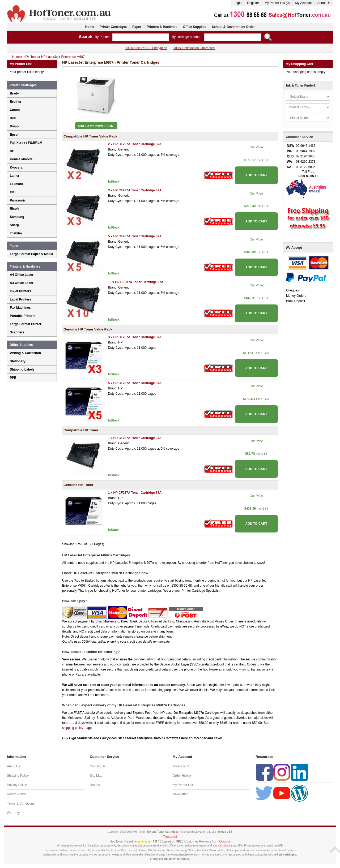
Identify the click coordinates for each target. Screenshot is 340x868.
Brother (16, 102)
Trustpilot (170, 837)
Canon (15, 110)
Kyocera (16, 167)
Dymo (14, 126)
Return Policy (16, 794)
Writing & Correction (25, 353)
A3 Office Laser (22, 283)
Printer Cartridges (113, 27)
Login (238, 3)
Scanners (17, 332)
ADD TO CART (256, 175)
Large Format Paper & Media (31, 254)
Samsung (17, 217)
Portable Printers (23, 316)
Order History (182, 776)
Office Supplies (195, 27)
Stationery (18, 361)
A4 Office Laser (22, 275)
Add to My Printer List (96, 126)
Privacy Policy (17, 785)
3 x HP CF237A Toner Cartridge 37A (135, 190)
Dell (13, 118)
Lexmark (16, 184)
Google (225, 841)
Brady (14, 93)
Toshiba (16, 233)
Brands (95, 785)
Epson (15, 135)
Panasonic (18, 200)
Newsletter (180, 794)
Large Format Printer (26, 324)
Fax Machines (20, 308)
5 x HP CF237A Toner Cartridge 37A (135, 236)
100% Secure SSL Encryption (146, 48)
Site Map (96, 776)
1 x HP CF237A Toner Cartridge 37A (135, 438)
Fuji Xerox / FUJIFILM (26, 143)
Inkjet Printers (20, 291)
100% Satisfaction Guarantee (194, 48)
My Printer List (183, 785)
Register (253, 3)
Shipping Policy (18, 776)
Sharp (14, 225)
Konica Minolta (21, 159)
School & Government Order (233, 27)
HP (12, 151)
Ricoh (14, 209)
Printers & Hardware (162, 27)
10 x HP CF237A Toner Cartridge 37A (136, 282)
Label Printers (20, 299)
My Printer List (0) (277, 3)
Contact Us (98, 766)
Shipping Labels (22, 369)
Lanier (15, 176)
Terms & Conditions (21, 803)
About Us (324, 3)
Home (90, 27)
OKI (13, 192)
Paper (137, 27)
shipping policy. (73, 728)
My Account (304, 3)
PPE (13, 378)
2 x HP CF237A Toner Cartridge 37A (135, 144)
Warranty (13, 813)
